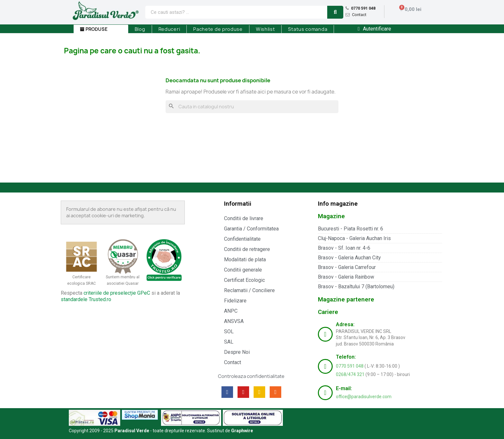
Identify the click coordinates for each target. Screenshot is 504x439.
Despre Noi (237, 352)
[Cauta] (252, 107)
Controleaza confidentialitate (251, 376)
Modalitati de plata (245, 260)
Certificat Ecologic (244, 280)
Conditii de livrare (244, 218)
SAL (229, 342)
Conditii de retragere (247, 249)
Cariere (328, 312)
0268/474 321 (351, 374)
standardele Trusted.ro (86, 299)
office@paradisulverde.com (364, 397)
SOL (229, 331)
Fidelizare (235, 301)
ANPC (231, 311)
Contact (359, 15)
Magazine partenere (346, 299)
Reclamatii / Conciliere (249, 290)
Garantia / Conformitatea (251, 229)
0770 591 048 (363, 8)
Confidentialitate (242, 239)
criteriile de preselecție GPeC (117, 293)
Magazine (331, 216)
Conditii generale (243, 270)
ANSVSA (234, 321)
